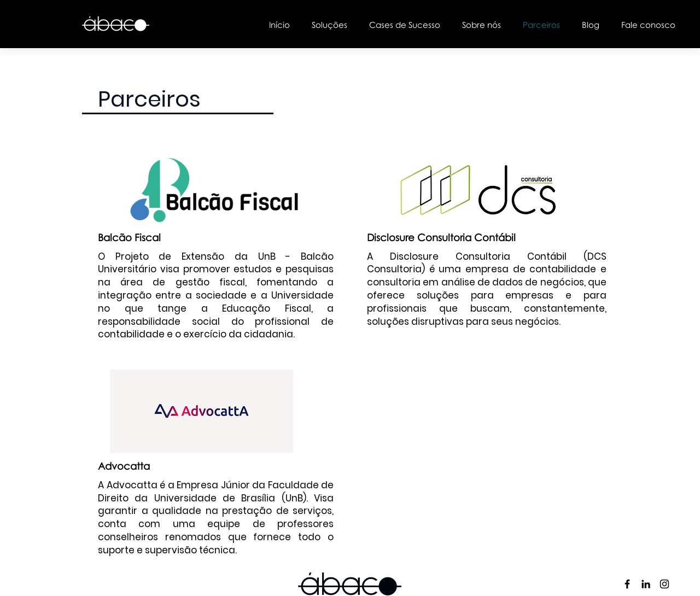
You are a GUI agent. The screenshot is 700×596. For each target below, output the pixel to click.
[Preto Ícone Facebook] (627, 584)
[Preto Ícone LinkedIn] (646, 584)
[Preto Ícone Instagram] (664, 584)
